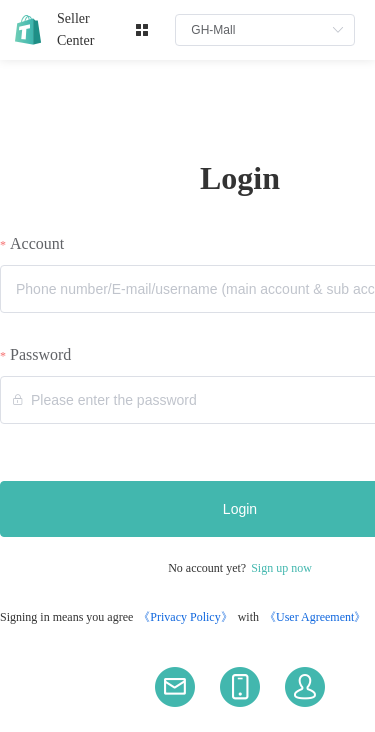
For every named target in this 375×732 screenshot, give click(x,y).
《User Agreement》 (315, 617)
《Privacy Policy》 (185, 617)
